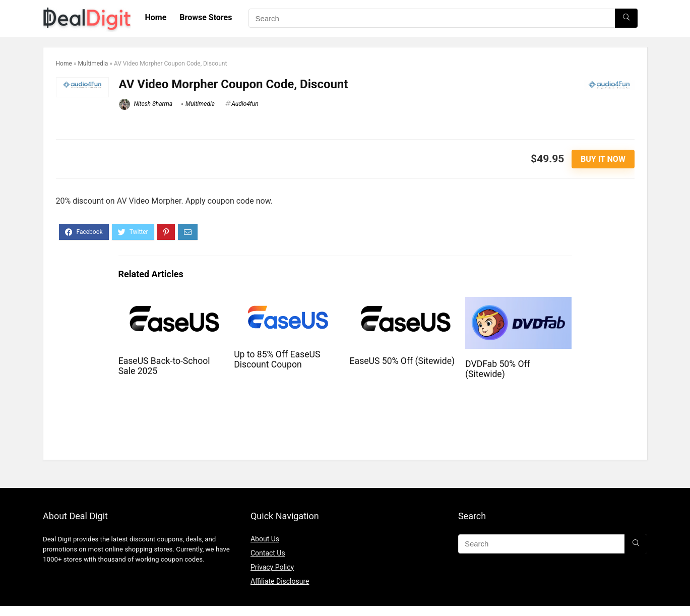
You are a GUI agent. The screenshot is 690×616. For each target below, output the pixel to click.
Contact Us (268, 553)
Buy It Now (603, 159)
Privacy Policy (272, 567)
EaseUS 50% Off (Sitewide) (402, 361)
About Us (265, 539)
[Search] (626, 18)
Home (156, 17)
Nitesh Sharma (146, 104)
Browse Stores (206, 17)
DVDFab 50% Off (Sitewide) (498, 369)
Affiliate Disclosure (280, 581)
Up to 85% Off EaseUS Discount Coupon (277, 359)
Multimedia (93, 64)
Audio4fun (245, 104)
